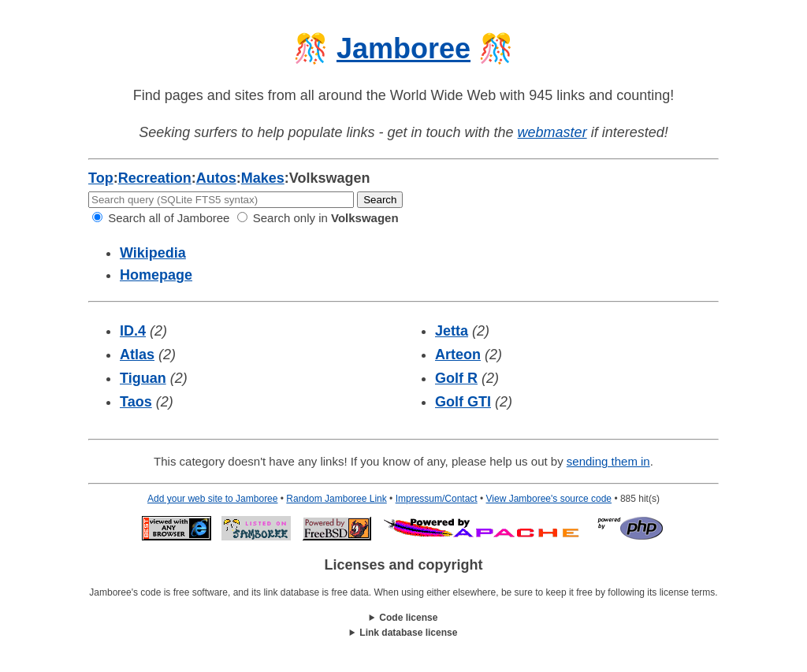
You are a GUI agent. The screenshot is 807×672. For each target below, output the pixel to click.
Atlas (137, 355)
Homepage (156, 275)
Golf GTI (463, 402)
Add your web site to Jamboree (212, 499)
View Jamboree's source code (549, 499)
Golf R (456, 378)
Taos (136, 402)
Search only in (318, 218)
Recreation (155, 178)
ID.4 (133, 331)
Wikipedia (153, 253)
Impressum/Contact (437, 499)
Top (101, 178)
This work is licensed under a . (403, 633)
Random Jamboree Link (336, 499)
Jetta (452, 331)
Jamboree (403, 48)
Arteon (458, 355)
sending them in (608, 461)
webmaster (552, 132)
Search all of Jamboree (161, 218)
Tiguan (143, 378)
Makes (263, 178)
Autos (216, 178)
